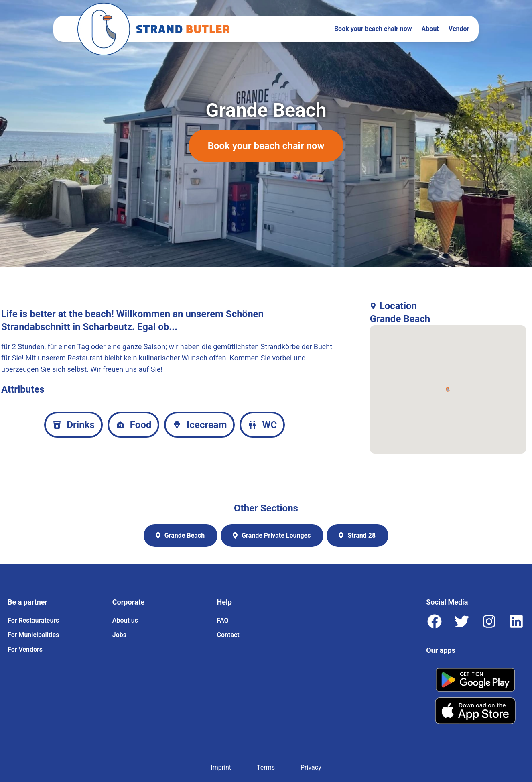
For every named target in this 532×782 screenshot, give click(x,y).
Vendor (459, 29)
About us (125, 620)
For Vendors (25, 649)
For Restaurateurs (33, 620)
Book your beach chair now (373, 29)
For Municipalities (33, 635)
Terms (266, 767)
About (430, 29)
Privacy (311, 767)
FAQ (223, 620)
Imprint (221, 767)
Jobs (119, 635)
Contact (228, 635)
